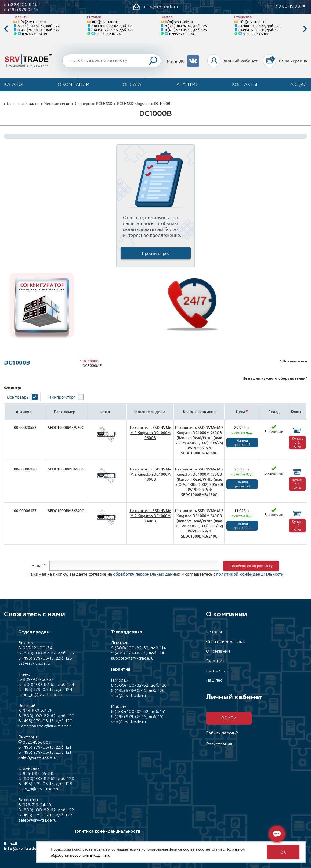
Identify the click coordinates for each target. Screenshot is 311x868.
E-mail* (39, 565)
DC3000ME (92, 365)
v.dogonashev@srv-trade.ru (46, 726)
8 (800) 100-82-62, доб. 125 (186, 26)
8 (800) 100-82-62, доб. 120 (112, 26)
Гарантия (187, 85)
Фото (105, 412)
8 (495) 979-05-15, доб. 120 (112, 30)
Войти (229, 718)
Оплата (132, 85)
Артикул (24, 412)
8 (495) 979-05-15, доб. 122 (39, 30)
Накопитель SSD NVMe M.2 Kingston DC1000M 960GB (150, 433)
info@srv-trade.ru (32, 22)
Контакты (245, 85)
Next (305, 29)
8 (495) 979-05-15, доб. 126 (138, 691)
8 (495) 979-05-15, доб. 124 (45, 690)
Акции (299, 85)
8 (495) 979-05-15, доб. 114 (138, 653)
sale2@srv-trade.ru (37, 758)
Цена (240, 412)
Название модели (149, 412)
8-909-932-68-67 (36, 680)
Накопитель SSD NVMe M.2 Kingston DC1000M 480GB (150, 474)
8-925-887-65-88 (255, 34)
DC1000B (91, 361)
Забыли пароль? (222, 733)
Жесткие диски (57, 103)
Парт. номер (64, 412)
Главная (14, 103)
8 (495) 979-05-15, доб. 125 (186, 30)
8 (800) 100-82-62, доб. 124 (46, 685)
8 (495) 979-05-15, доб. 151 (137, 717)
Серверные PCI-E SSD (94, 103)
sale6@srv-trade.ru (37, 820)
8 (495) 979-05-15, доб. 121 (45, 747)
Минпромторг (62, 397)
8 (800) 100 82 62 (22, 5)
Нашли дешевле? (242, 443)
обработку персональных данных (147, 574)
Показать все (295, 361)
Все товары (18, 397)
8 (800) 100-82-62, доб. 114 (138, 648)
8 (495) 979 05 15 (21, 10)
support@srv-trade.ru (132, 658)
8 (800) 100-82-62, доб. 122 (39, 26)
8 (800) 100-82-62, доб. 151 (138, 712)
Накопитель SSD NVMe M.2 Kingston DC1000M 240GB (150, 516)
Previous (6, 29)
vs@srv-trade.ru (34, 663)
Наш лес (214, 680)
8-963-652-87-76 (108, 34)
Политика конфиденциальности (107, 831)
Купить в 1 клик (298, 442)
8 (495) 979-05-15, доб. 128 (259, 30)
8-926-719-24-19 (35, 34)
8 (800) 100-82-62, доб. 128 (259, 26)
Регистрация (219, 744)
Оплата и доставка (225, 642)
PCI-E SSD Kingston (133, 103)
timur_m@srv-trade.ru (40, 695)
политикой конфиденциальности (250, 574)
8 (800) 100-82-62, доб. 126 (139, 685)
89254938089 (37, 742)
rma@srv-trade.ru (128, 696)
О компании (74, 85)
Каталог (14, 85)
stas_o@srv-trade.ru (39, 789)
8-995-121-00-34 (182, 34)
